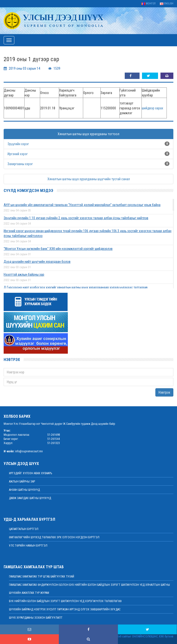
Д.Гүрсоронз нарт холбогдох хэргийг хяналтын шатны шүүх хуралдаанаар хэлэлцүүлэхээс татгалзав (76, 287)
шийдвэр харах (152, 108)
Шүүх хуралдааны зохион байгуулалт (36, 618)
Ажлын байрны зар (22, 482)
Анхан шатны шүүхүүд (24, 490)
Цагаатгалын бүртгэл (24, 529)
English (167, 4)
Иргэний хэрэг (18, 154)
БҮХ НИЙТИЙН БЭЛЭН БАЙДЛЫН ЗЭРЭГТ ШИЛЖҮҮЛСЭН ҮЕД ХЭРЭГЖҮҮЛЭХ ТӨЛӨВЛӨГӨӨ (65, 601)
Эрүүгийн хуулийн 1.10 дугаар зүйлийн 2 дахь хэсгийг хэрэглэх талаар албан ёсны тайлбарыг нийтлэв (76, 218)
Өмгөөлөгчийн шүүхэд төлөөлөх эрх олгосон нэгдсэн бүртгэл (54, 537)
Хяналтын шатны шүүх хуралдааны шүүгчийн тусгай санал (89, 179)
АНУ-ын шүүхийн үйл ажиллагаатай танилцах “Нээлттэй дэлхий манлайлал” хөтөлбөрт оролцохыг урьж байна (82, 205)
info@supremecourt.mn (29, 451)
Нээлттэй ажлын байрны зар (24, 275)
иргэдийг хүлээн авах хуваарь (31, 473)
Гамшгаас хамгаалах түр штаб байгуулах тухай (42, 577)
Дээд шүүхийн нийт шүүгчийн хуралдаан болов (37, 262)
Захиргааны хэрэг (20, 164)
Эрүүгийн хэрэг (18, 144)
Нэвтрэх (164, 392)
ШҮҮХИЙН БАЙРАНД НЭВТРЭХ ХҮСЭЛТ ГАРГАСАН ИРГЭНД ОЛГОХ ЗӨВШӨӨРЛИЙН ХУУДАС (65, 609)
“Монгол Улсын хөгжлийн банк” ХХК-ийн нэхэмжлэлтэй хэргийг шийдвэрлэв (58, 249)
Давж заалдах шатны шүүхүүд (30, 498)
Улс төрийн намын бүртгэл (28, 546)
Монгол (149, 4)
